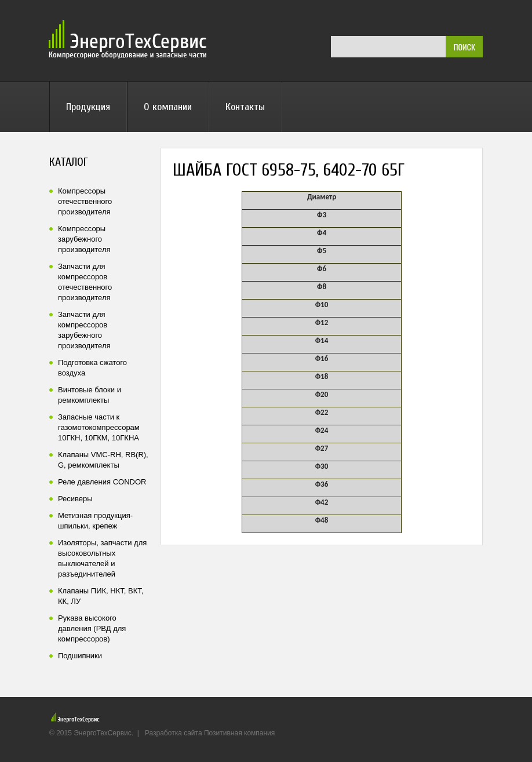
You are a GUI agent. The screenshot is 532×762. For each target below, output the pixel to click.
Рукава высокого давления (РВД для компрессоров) (92, 628)
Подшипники (80, 656)
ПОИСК (464, 47)
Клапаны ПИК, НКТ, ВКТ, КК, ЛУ (101, 596)
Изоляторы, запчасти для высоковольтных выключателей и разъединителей (102, 558)
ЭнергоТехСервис (129, 39)
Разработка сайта (174, 733)
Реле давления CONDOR (102, 482)
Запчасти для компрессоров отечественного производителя (85, 282)
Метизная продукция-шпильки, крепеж (95, 521)
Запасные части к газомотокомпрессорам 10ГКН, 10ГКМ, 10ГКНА (99, 427)
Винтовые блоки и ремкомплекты (90, 395)
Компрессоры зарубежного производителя (84, 239)
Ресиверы (75, 499)
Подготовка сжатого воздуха (92, 368)
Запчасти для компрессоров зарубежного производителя (84, 330)
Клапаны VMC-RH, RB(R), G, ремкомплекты (103, 460)
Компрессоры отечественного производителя (85, 201)
